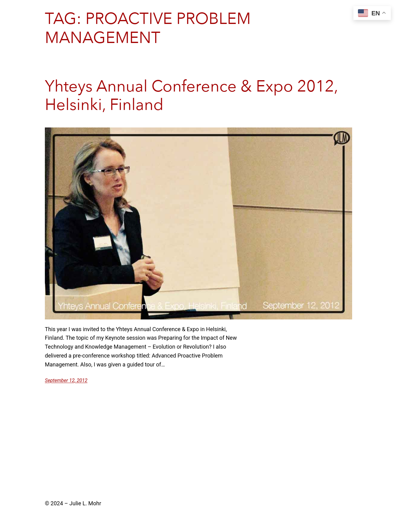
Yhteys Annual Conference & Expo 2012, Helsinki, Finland (191, 96)
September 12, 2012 (66, 380)
